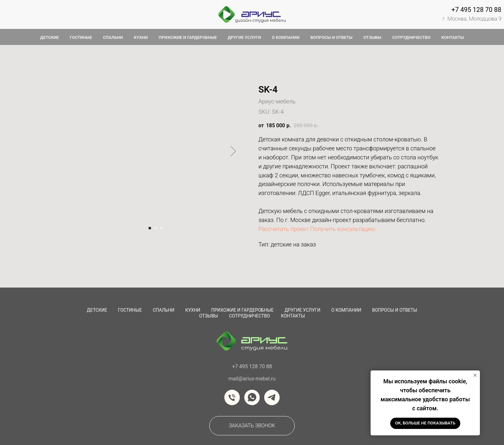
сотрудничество (249, 316)
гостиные (81, 37)
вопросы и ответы (332, 37)
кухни (141, 37)
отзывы (373, 37)
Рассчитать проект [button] (284, 229)
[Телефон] (232, 397)
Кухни (193, 310)
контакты (453, 37)
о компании (286, 37)
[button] (252, 426)
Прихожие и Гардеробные (242, 310)
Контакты (293, 316)
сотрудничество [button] (411, 37)
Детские (97, 310)
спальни (113, 37)
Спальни (163, 310)
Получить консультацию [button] (343, 229)
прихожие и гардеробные (188, 37)
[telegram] (272, 397)
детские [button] (50, 37)
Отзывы (208, 316)
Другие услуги (302, 310)
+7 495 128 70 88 (477, 10)
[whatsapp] (252, 397)
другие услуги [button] (244, 37)
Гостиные (130, 310)
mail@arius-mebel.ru (252, 379)
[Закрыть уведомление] (475, 375)
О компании (346, 310)
